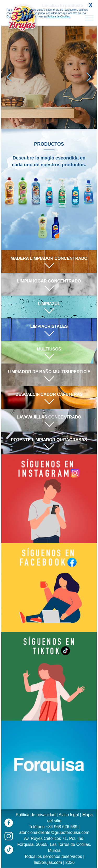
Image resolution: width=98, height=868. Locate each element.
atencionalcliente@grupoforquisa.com (54, 832)
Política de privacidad (36, 815)
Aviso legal (69, 815)
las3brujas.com (48, 862)
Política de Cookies (59, 17)
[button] (89, 77)
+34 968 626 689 (62, 827)
